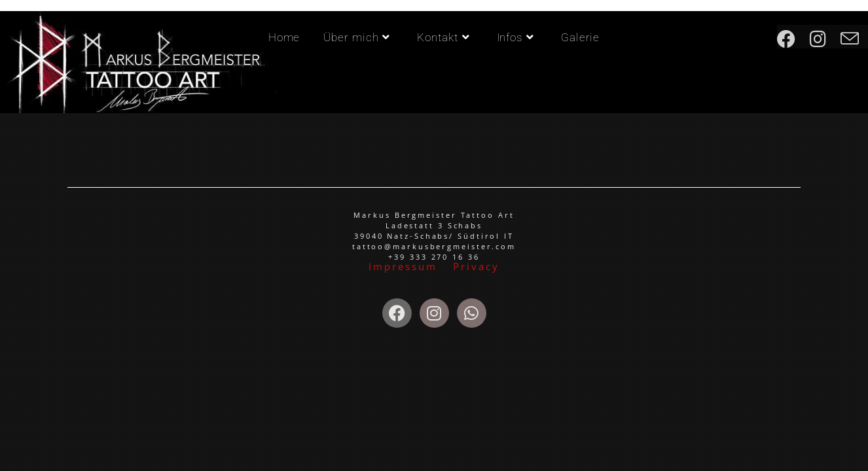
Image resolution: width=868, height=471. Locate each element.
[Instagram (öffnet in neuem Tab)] (825, 37)
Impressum (405, 266)
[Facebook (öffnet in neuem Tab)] (793, 37)
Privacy (476, 266)
